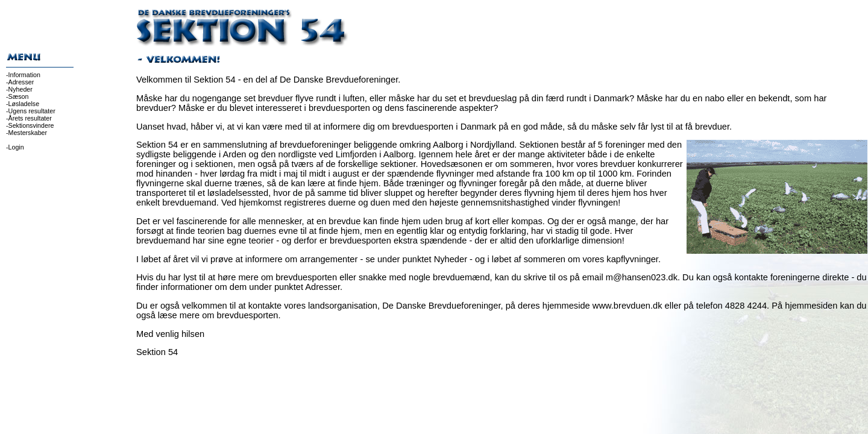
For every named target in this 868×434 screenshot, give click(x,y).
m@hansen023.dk (642, 277)
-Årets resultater (29, 118)
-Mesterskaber (27, 133)
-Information (23, 75)
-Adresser (20, 82)
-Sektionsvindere (30, 125)
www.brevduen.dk (627, 306)
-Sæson (17, 96)
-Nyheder (19, 89)
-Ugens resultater (31, 111)
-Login (15, 147)
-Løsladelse (23, 104)
